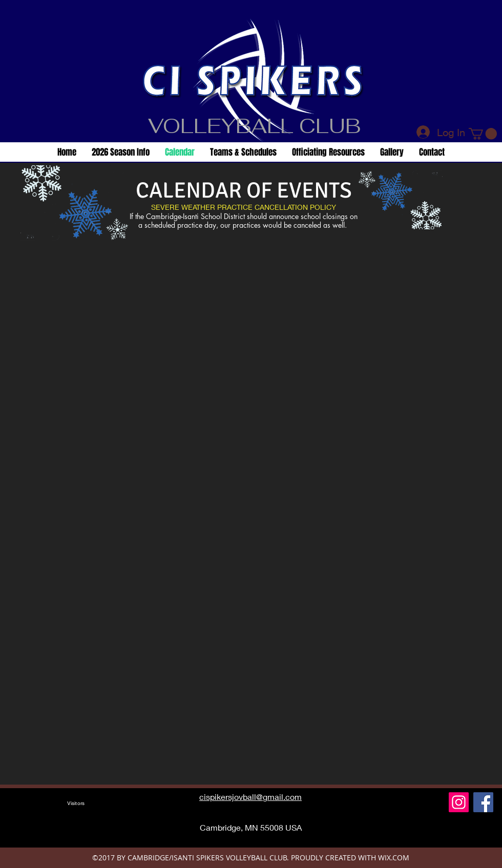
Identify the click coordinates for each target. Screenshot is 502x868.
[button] (483, 134)
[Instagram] (459, 802)
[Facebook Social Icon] (483, 802)
